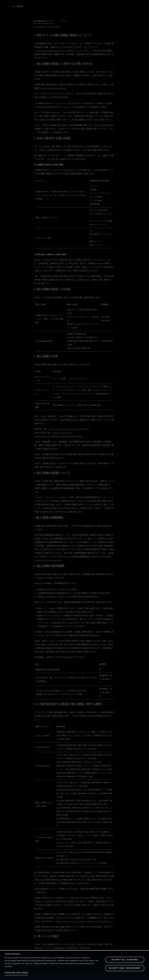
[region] (74, 965)
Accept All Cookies (125, 960)
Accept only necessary (125, 968)
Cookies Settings (16, 973)
